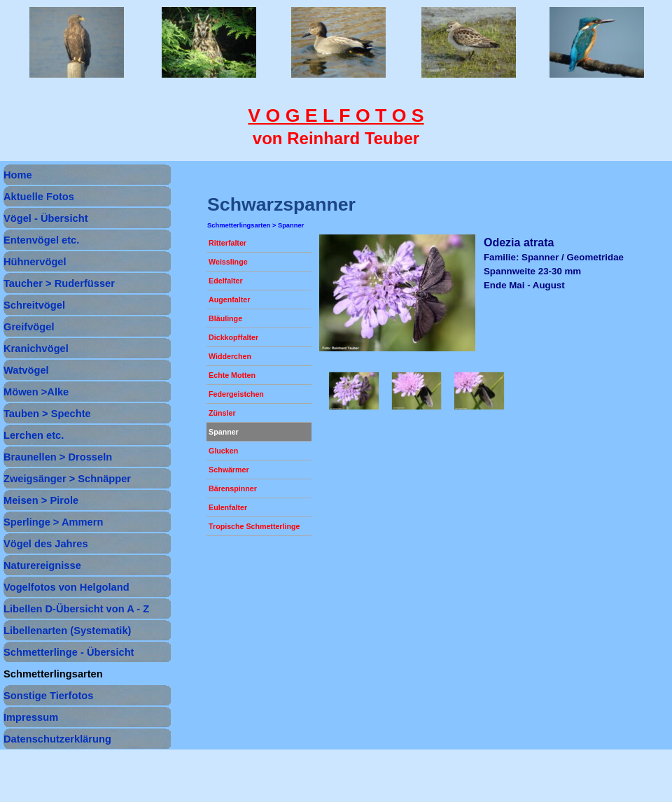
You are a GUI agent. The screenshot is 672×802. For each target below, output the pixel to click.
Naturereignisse (42, 565)
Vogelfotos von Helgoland (66, 587)
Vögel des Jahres (46, 544)
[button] (354, 391)
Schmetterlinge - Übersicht (69, 652)
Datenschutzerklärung (57, 739)
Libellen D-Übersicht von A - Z (76, 609)
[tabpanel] (336, 127)
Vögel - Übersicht (46, 218)
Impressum (31, 717)
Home (18, 175)
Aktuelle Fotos (39, 197)
